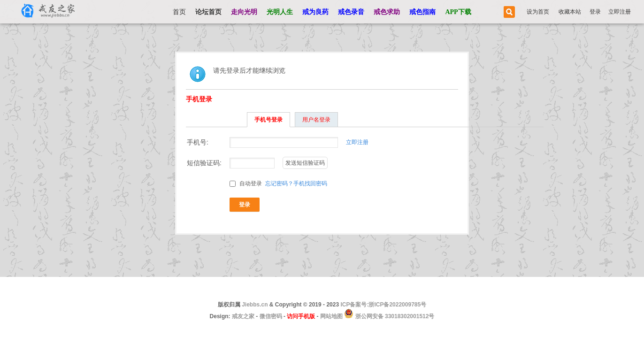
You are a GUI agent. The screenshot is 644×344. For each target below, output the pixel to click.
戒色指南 (422, 12)
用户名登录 (316, 120)
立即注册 (620, 12)
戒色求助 (387, 12)
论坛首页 (208, 12)
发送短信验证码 (305, 163)
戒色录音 (351, 12)
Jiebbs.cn (255, 305)
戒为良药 (315, 12)
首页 (179, 12)
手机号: (198, 142)
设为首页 (538, 12)
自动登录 (246, 183)
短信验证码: (204, 163)
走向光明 (244, 12)
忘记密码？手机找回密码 (296, 183)
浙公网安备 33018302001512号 (394, 316)
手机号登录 (268, 120)
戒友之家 (243, 316)
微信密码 (271, 316)
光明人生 (280, 12)
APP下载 (458, 12)
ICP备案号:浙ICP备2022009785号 (383, 305)
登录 (595, 12)
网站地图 (331, 316)
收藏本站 (570, 12)
